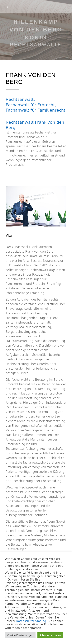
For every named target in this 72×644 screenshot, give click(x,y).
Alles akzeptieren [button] (50, 635)
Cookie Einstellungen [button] (20, 635)
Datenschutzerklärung (31, 621)
